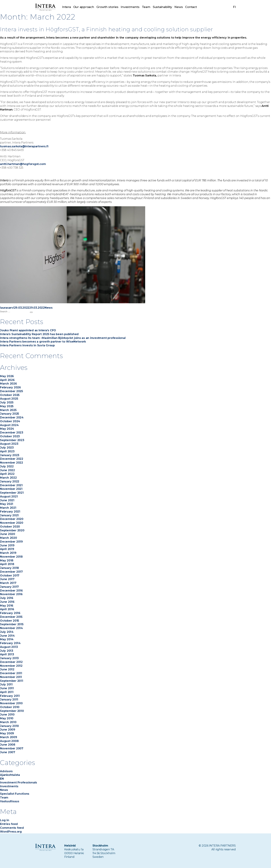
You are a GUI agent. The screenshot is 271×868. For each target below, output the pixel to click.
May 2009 (7, 733)
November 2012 (11, 666)
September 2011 (12, 681)
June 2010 (7, 715)
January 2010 (9, 726)
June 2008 (8, 745)
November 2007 (12, 748)
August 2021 (9, 497)
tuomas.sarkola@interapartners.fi (24, 146)
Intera (66, 7)
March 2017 (8, 583)
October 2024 (10, 421)
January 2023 (10, 455)
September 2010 (12, 711)
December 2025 (11, 391)
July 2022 (7, 466)
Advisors (6, 771)
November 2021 (11, 489)
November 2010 (11, 703)
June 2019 (7, 545)
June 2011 (7, 688)
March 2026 (8, 384)
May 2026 (7, 376)
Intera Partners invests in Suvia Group (27, 345)
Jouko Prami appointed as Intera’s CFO (28, 330)
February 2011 (10, 696)
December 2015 (11, 617)
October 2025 (10, 395)
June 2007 (8, 752)
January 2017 (9, 587)
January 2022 (10, 481)
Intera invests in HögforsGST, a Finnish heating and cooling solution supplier (126, 29)
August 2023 (9, 444)
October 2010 (10, 707)
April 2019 (7, 549)
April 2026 (7, 380)
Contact (191, 7)
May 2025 (7, 406)
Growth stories (107, 7)
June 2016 (7, 602)
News (179, 7)
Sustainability (162, 7)
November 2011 (11, 677)
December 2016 (11, 591)
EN (2, 779)
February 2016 (10, 613)
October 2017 (10, 576)
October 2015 (10, 621)
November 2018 (11, 557)
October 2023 (10, 436)
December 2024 (12, 417)
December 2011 (11, 673)
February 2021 (10, 512)
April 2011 (7, 692)
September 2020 (12, 530)
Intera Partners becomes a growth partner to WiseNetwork (43, 342)
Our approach (84, 7)
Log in (5, 820)
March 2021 (8, 508)
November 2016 (11, 594)
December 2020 (12, 519)
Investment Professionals (18, 782)
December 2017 (11, 572)
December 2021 (11, 485)
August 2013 (9, 647)
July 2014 (7, 632)
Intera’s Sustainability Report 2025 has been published (39, 334)
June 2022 (7, 470)
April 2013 (7, 654)
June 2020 (8, 534)
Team (146, 7)
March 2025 (8, 410)
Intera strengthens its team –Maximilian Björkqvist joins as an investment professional (63, 338)
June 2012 (7, 669)
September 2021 (12, 493)
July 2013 (7, 651)
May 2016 (7, 606)
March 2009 (9, 737)
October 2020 (10, 527)
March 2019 (8, 553)
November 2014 (11, 628)
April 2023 (7, 451)
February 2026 (10, 387)
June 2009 (8, 730)
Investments (130, 7)
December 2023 (12, 433)
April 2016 (7, 609)
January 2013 (9, 658)
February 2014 (10, 643)
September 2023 (12, 440)
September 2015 (12, 624)
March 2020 (8, 538)
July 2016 (7, 598)
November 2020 (12, 523)
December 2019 (11, 542)
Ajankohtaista (10, 775)
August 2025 (9, 399)
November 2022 (11, 463)
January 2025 (10, 414)
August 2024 (9, 425)
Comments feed (12, 828)
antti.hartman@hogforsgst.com (23, 164)
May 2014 (7, 639)
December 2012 (11, 662)
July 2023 (7, 448)
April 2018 (7, 564)
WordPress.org (11, 832)
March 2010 (8, 722)
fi (234, 7)
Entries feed (9, 824)
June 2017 (7, 579)
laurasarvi (7, 308)
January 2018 (9, 568)
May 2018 (7, 560)
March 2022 (8, 478)
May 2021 (7, 504)
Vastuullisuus (10, 801)
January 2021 (9, 515)
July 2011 (6, 684)
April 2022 (7, 474)
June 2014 (7, 636)
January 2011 (9, 700)
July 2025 (7, 402)
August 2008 (9, 741)
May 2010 (7, 718)
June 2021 (7, 500)
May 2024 (7, 429)
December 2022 (12, 459)
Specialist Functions (15, 794)
